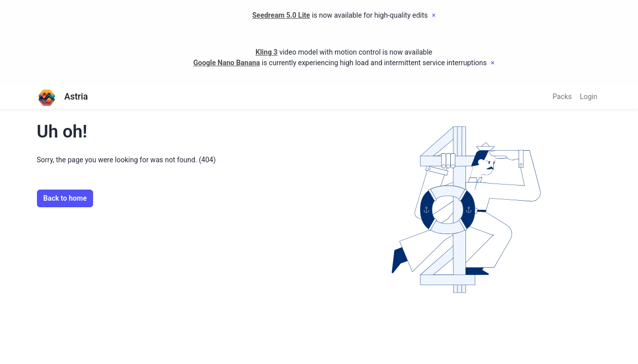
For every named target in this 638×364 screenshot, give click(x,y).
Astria (62, 97)
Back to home (65, 198)
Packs (562, 97)
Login (589, 97)
